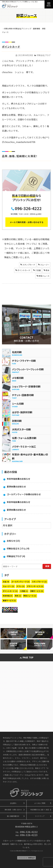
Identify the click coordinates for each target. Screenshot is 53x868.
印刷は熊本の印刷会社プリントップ (24, 851)
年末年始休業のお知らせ (18, 479)
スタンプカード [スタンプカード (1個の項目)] (39, 582)
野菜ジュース (44, 276)
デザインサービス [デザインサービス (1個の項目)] (35, 586)
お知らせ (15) (13, 541)
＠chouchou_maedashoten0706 (19, 142)
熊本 (47, 270)
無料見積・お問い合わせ (13, 810)
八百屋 (38, 270)
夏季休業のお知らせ (16, 487)
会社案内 (13, 803)
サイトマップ (40, 816)
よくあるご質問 (40, 803)
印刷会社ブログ (44, 55)
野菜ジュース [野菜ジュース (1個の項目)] (30, 596)
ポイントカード (11, 47)
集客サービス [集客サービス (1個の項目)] (9, 600)
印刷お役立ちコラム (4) (18, 548)
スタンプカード (29, 265)
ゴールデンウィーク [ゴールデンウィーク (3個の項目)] (20, 582)
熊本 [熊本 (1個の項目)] (18, 596)
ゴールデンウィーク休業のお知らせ (24, 494)
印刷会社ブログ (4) (16, 556)
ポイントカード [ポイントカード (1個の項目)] (10, 591)
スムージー (45, 265)
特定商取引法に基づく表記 (40, 810)
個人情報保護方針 (13, 816)
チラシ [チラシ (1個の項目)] (20, 586)
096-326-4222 (28, 208)
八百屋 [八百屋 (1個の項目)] (24, 591)
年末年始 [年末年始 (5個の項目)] (8, 596)
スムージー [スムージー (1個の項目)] (8, 586)
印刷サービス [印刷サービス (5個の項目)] (37, 591)
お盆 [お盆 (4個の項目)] (6, 582)
